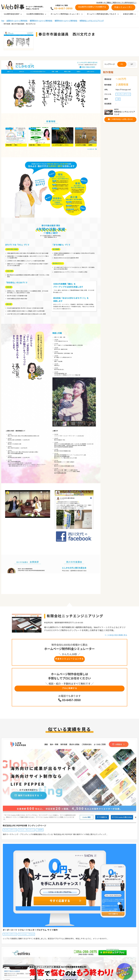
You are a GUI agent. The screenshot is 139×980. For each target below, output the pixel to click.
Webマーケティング (91, 974)
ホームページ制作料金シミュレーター (67, 14)
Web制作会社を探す (13, 14)
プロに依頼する (69, 690)
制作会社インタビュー (63, 967)
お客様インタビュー (62, 970)
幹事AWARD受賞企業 (63, 974)
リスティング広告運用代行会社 (95, 967)
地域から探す (4, 948)
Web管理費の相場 (34, 964)
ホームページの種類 (62, 948)
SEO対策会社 (89, 961)
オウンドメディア (90, 954)
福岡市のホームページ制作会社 (66, 21)
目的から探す (4, 954)
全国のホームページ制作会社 (17, 21)
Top (3, 21)
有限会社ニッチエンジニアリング (92, 21)
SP (132, 64)
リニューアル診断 (119, 942)
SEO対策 (87, 964)
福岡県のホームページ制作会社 (41, 21)
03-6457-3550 (63, 8)
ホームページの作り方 (92, 977)
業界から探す (4, 951)
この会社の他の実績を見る (116, 635)
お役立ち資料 (129, 14)
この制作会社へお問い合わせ (120, 119)
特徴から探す (4, 957)
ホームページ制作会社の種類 (65, 951)
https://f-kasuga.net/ (123, 90)
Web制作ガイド (62, 942)
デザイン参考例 (61, 977)
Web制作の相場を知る (36, 14)
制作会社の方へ (118, 958)
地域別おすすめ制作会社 (64, 957)
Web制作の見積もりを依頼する (92, 7)
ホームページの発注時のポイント (67, 954)
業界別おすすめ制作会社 (64, 964)
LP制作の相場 (32, 951)
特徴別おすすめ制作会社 (64, 961)
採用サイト (88, 957)
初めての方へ (117, 954)
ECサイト (87, 948)
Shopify (87, 951)
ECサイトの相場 (33, 954)
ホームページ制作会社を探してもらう (103, 14)
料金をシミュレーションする (69, 659)
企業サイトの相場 (34, 948)
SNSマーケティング (91, 970)
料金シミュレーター (120, 946)
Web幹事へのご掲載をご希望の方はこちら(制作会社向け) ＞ (116, 3)
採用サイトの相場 (34, 957)
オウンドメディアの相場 (36, 961)
